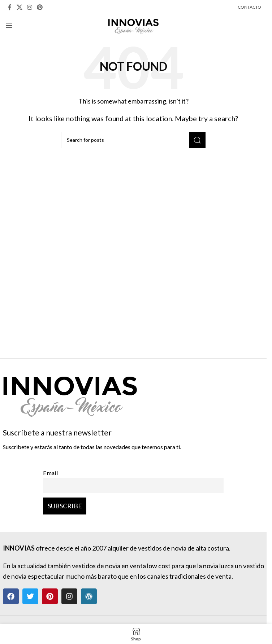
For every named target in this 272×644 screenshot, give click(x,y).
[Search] (133, 140)
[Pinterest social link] (40, 7)
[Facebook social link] (10, 7)
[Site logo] (133, 25)
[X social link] (19, 7)
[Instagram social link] (29, 7)
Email (51, 473)
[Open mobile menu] (9, 25)
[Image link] (70, 392)
